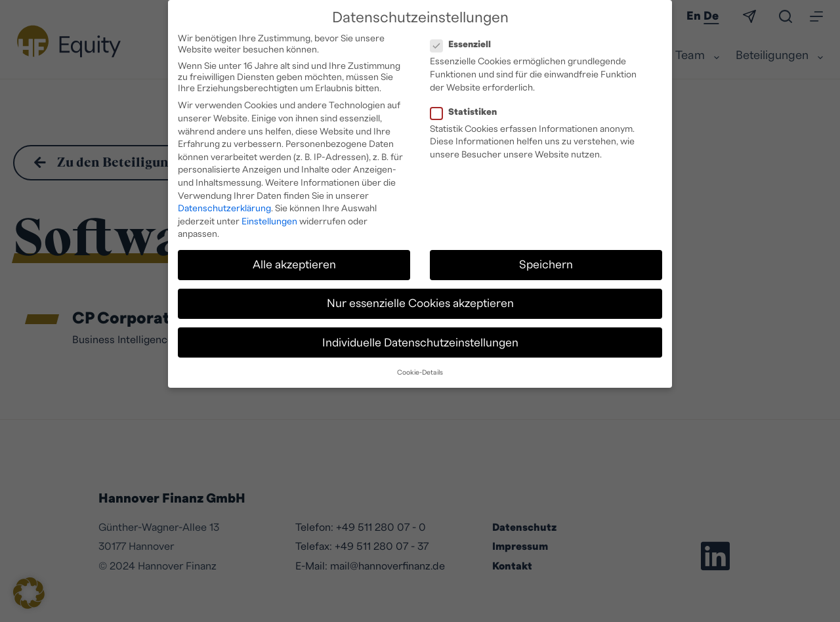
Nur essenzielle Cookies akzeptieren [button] (420, 299)
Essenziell (465, 40)
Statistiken (468, 107)
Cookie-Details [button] (420, 367)
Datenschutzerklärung (224, 203)
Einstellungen (269, 217)
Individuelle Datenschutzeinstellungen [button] (420, 338)
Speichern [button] (546, 259)
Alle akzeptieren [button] (294, 259)
